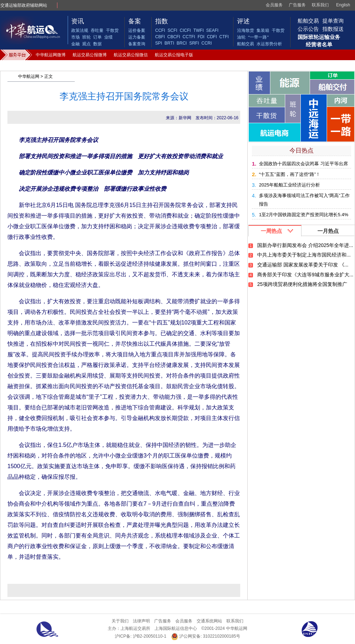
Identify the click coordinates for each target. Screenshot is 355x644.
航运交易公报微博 (90, 55)
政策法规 (80, 30)
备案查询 (137, 44)
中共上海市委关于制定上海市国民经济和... (304, 255)
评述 (243, 21)
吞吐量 (97, 30)
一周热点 (271, 231)
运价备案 (137, 30)
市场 (75, 37)
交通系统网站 (209, 621)
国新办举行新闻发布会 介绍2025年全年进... (305, 245)
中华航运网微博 (51, 55)
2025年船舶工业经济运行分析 (289, 185)
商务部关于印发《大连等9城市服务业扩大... (305, 275)
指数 (162, 21)
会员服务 (274, 5)
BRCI (182, 43)
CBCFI (174, 37)
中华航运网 (29, 76)
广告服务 (297, 5)
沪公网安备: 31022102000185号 (206, 636)
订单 (97, 37)
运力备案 (137, 37)
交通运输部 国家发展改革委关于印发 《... (303, 265)
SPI (159, 43)
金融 (75, 44)
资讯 (78, 21)
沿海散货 (246, 30)
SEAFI (212, 30)
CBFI (160, 37)
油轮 (241, 37)
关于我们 (120, 621)
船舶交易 (246, 44)
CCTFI (189, 37)
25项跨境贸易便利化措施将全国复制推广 (302, 284)
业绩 (108, 37)
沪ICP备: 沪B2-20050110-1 (140, 636)
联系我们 (320, 5)
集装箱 (263, 30)
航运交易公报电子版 (174, 55)
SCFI (172, 30)
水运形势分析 (269, 44)
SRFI (194, 43)
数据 (97, 44)
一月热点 (328, 231)
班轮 (86, 37)
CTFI (224, 37)
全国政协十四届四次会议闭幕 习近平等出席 (303, 164)
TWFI (199, 30)
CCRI (206, 43)
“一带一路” (258, 37)
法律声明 (141, 621)
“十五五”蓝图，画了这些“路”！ (290, 174)
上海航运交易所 (135, 628)
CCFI (160, 30)
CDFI (212, 37)
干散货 (112, 30)
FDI (201, 37)
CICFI (185, 30)
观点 (86, 44)
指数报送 (333, 29)
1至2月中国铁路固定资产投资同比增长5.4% (304, 215)
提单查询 (333, 21)
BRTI (169, 43)
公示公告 (308, 29)
